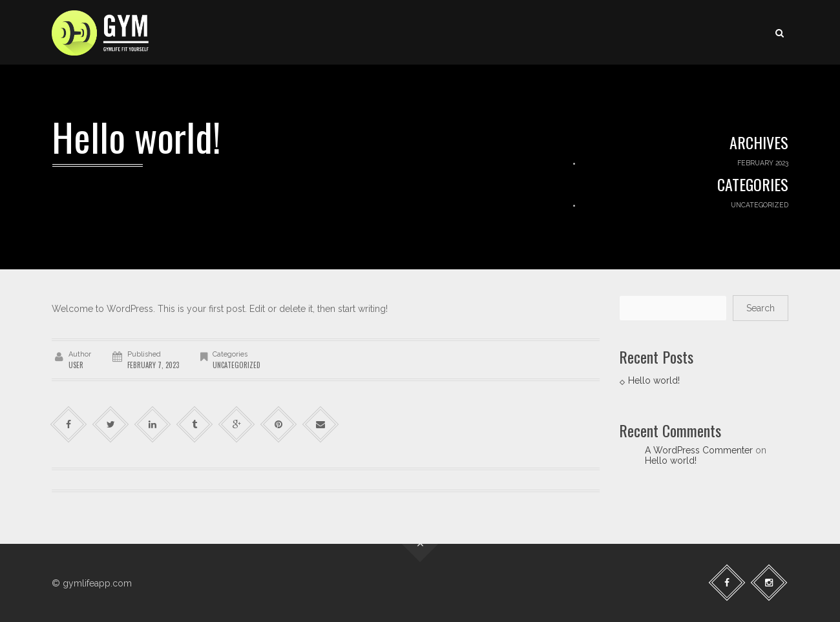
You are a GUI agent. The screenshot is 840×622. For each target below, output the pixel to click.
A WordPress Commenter (699, 450)
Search (761, 308)
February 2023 (763, 163)
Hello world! (654, 380)
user (76, 365)
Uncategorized (760, 205)
